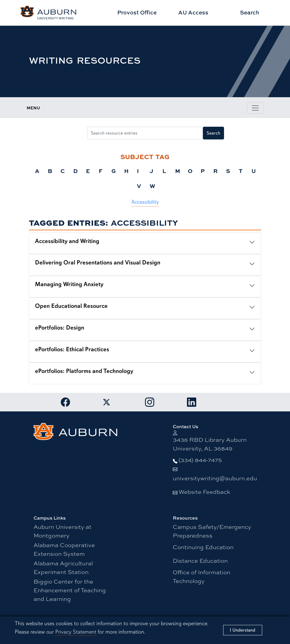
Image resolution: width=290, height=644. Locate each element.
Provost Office (137, 12)
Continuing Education (203, 547)
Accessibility (145, 202)
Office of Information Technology (202, 576)
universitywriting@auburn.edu (215, 478)
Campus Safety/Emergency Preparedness (212, 531)
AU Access (193, 12)
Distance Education (200, 560)
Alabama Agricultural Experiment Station (63, 567)
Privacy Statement (76, 632)
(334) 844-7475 (200, 460)
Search (250, 12)
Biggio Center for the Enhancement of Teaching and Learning (70, 590)
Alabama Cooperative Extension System (64, 549)
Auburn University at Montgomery (63, 531)
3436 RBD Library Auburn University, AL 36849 (210, 444)
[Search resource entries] (145, 133)
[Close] (243, 630)
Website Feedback (204, 491)
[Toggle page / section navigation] (255, 108)
